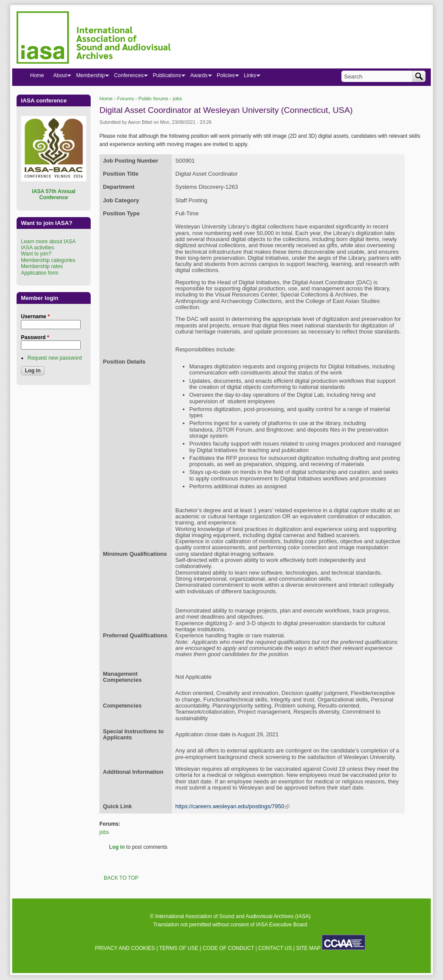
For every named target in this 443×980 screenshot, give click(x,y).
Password (35, 337)
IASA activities (37, 248)
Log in (117, 847)
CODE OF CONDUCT (228, 948)
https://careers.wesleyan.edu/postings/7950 (232, 806)
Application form (40, 273)
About (60, 77)
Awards (199, 77)
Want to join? (36, 254)
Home (106, 99)
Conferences (128, 77)
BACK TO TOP (121, 878)
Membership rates (42, 266)
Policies (225, 77)
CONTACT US (275, 948)
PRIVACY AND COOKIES (125, 948)
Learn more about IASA (48, 242)
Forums (126, 99)
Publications (167, 77)
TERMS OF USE (179, 948)
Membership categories (48, 260)
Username (35, 316)
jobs (177, 99)
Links (250, 77)
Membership (90, 77)
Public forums (153, 99)
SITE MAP (308, 948)
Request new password (55, 358)
